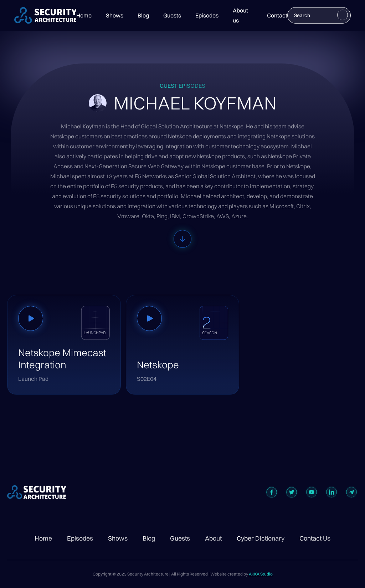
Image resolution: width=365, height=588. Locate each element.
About (213, 538)
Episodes (207, 15)
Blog (143, 15)
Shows (115, 15)
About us (240, 15)
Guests (172, 15)
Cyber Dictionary (261, 538)
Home (84, 15)
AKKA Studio (261, 574)
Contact (277, 15)
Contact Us (315, 538)
